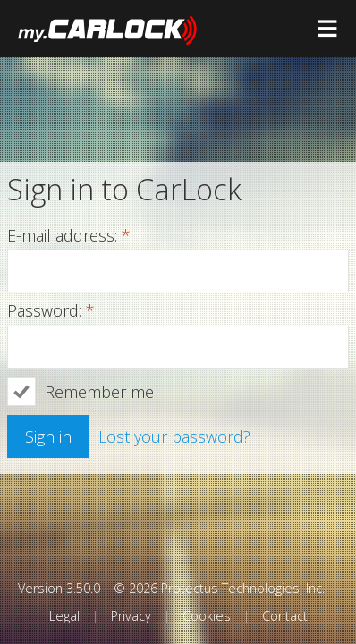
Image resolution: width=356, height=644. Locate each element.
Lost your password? (174, 436)
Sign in (48, 436)
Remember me (99, 392)
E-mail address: (69, 236)
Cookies (207, 616)
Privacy (131, 616)
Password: (51, 311)
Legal (64, 616)
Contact (285, 616)
